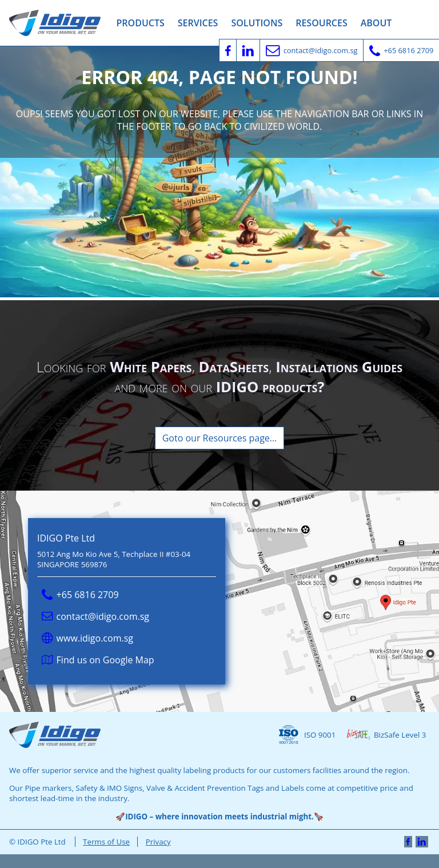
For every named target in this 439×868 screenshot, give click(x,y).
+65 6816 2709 (80, 595)
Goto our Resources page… (220, 438)
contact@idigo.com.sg (95, 616)
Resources (322, 23)
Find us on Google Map (98, 660)
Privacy (158, 842)
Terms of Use (106, 842)
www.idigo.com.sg (87, 638)
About (376, 23)
